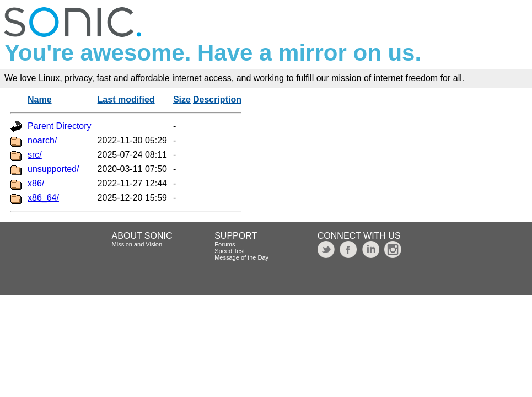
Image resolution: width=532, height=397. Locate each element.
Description (217, 100)
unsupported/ (53, 169)
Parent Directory (60, 126)
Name (40, 100)
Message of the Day (241, 257)
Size (182, 100)
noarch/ (42, 140)
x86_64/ (43, 198)
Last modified (126, 100)
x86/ (36, 183)
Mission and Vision (137, 244)
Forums (225, 244)
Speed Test (230, 251)
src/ (35, 155)
